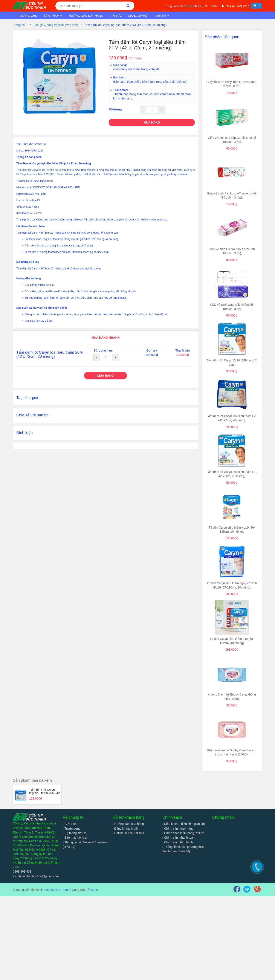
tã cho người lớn (56, 170)
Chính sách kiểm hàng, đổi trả (183, 833)
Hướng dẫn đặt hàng (86, 16)
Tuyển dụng (72, 829)
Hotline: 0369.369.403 (128, 833)
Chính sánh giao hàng (178, 829)
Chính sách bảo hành (178, 842)
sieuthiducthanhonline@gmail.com (36, 876)
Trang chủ (28, 16)
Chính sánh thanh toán (179, 838)
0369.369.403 (190, 6)
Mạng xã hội (138, 16)
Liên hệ (162, 16)
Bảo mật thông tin (75, 838)
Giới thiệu (70, 824)
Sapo (94, 890)
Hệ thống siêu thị (75, 833)
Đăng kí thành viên (126, 829)
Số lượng (115, 109)
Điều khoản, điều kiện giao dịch (184, 824)
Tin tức (116, 16)
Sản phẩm (53, 16)
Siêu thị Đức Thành (57, 890)
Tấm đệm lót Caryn (27, 170)
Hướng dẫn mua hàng (128, 824)
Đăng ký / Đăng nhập (236, 6)
